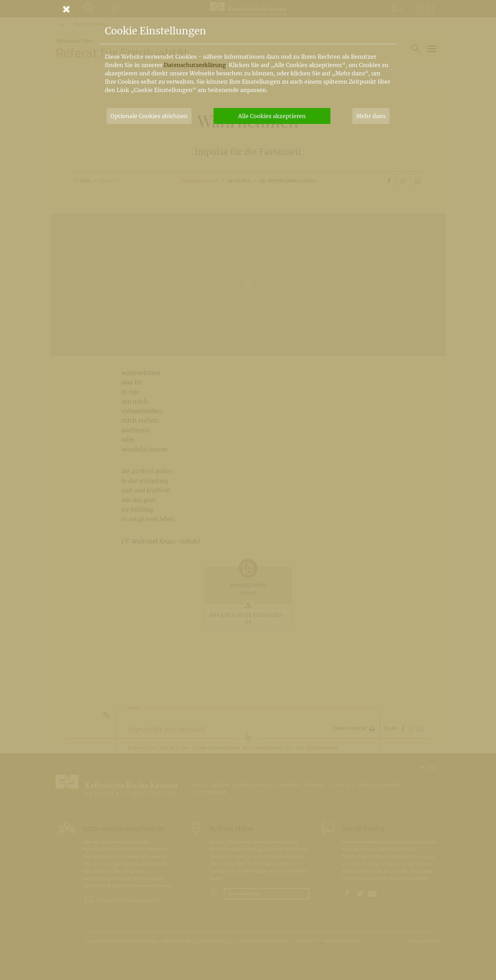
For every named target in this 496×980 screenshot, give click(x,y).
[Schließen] (248, 9)
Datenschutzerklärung (195, 65)
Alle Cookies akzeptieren (272, 116)
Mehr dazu (371, 116)
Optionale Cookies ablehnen (149, 116)
